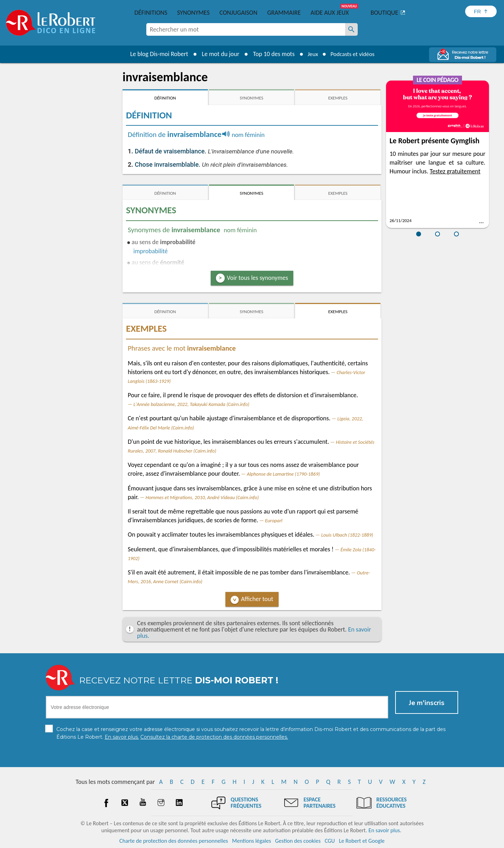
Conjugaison (238, 13)
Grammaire (284, 13)
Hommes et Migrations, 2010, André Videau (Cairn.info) (202, 497)
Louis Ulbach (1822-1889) (347, 535)
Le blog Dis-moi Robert (156, 54)
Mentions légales (251, 841)
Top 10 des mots (271, 54)
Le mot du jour (218, 54)
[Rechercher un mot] (351, 29)
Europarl (274, 520)
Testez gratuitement (455, 171)
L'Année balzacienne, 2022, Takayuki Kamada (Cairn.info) (191, 404)
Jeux (311, 54)
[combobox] (246, 29)
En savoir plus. (385, 830)
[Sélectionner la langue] (481, 11)
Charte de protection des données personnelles (174, 841)
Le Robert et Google (362, 841)
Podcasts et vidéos (353, 54)
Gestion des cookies (298, 841)
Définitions (151, 13)
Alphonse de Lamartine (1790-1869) (283, 474)
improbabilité (150, 251)
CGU (330, 841)
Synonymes (193, 13)
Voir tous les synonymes (257, 278)
